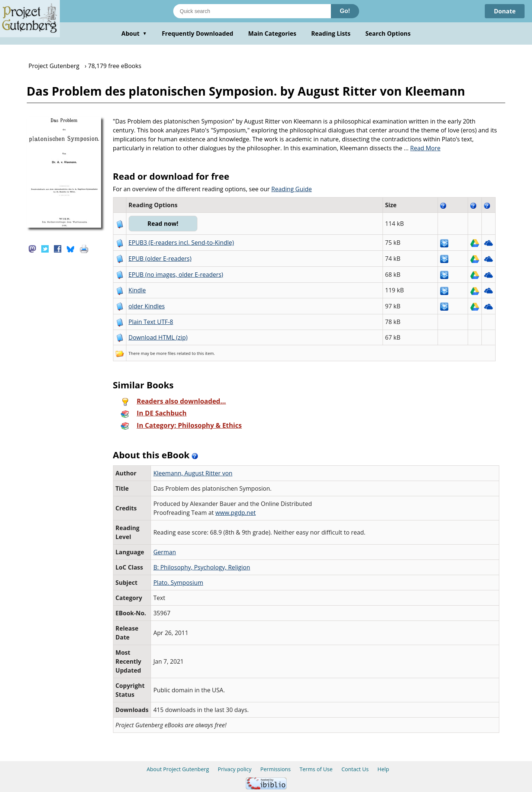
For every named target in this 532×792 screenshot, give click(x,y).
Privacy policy (235, 769)
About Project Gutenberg (178, 769)
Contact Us (355, 769)
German (165, 552)
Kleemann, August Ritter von (193, 473)
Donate (505, 11)
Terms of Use (316, 769)
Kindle (137, 290)
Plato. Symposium (178, 583)
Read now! (163, 224)
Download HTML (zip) (158, 337)
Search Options (388, 33)
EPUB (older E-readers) (160, 259)
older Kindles (147, 306)
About (134, 33)
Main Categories (272, 33)
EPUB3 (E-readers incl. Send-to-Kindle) (181, 243)
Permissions (275, 769)
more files (166, 353)
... (422, 148)
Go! (345, 11)
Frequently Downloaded (197, 33)
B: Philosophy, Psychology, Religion (201, 567)
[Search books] (252, 11)
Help (383, 769)
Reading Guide (292, 189)
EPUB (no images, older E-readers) (176, 275)
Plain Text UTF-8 (151, 322)
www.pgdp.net (236, 513)
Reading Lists (331, 33)
